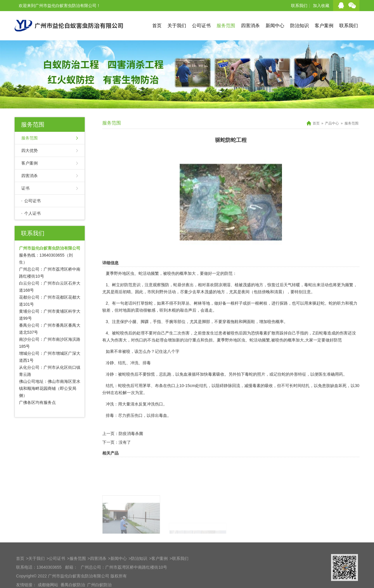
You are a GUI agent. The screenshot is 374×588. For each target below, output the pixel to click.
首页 (157, 26)
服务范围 (226, 26)
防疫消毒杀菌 (131, 452)
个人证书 (32, 213)
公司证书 (201, 26)
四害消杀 (250, 26)
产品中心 (332, 123)
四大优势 (30, 151)
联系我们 (299, 6)
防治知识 (299, 26)
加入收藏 (321, 6)
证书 (25, 188)
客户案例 (324, 26)
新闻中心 (275, 26)
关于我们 (177, 26)
